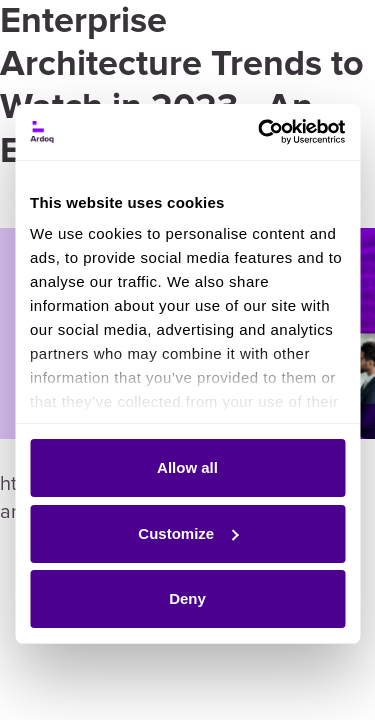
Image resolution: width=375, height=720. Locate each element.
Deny (187, 598)
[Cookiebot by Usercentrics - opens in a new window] (262, 132)
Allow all (187, 467)
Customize (188, 533)
